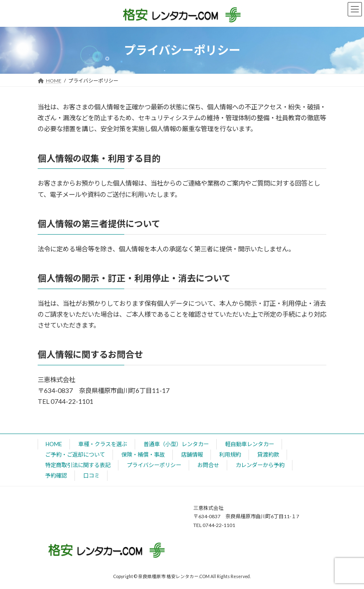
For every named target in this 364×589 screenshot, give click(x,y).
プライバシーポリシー (154, 465)
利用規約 (230, 455)
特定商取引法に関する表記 (78, 465)
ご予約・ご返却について (75, 455)
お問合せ (208, 465)
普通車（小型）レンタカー (176, 444)
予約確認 (56, 475)
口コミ (91, 475)
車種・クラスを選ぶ (103, 444)
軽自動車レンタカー (250, 444)
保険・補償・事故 (143, 455)
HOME (54, 444)
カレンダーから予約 (260, 465)
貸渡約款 (268, 455)
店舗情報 (192, 455)
